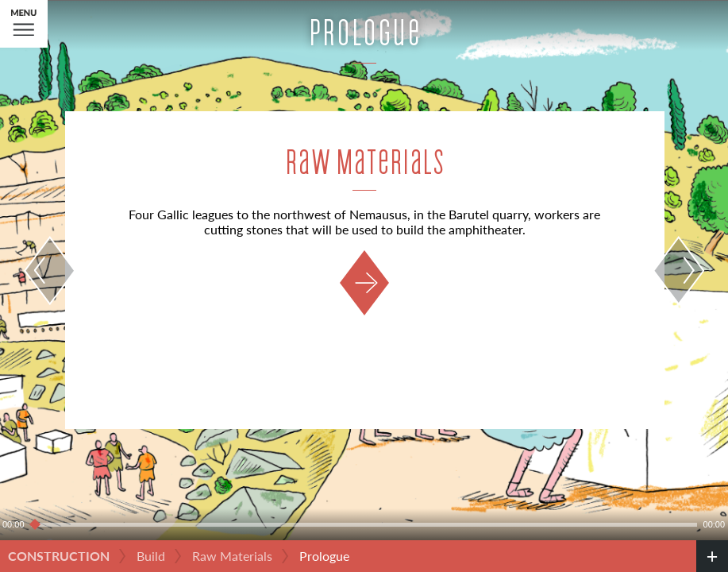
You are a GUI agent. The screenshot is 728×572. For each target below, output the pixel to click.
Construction (59, 556)
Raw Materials (232, 556)
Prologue (324, 556)
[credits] (712, 556)
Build (151, 556)
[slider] (364, 524)
